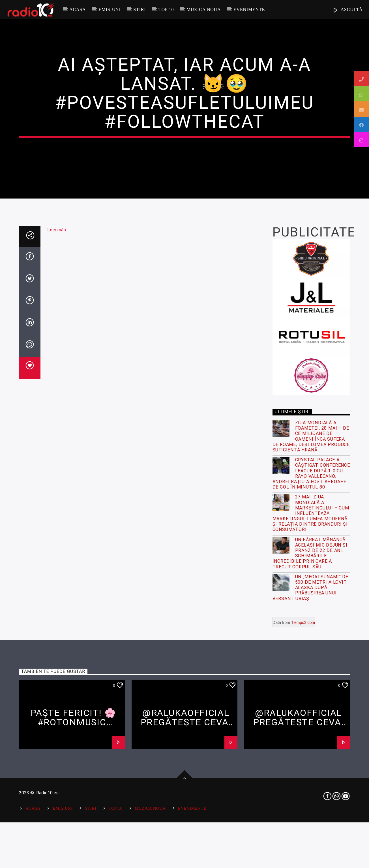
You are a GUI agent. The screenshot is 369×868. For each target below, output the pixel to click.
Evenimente (249, 9)
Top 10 (166, 9)
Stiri (140, 9)
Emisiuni (110, 9)
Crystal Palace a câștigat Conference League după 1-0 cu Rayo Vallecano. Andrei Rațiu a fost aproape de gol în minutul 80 (311, 673)
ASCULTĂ (347, 10)
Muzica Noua (204, 9)
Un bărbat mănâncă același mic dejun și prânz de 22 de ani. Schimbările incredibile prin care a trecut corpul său (310, 752)
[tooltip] (361, 78)
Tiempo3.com (303, 822)
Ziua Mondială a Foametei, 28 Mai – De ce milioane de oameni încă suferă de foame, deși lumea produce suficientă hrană (311, 636)
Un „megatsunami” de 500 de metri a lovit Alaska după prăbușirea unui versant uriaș (310, 787)
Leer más (57, 429)
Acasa (78, 9)
